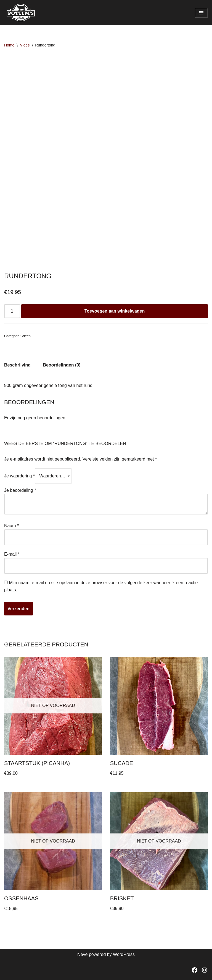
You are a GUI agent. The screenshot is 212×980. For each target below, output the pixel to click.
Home (9, 45)
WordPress (124, 954)
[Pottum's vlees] (21, 13)
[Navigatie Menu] (201, 13)
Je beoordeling (20, 490)
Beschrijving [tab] (17, 365)
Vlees (25, 45)
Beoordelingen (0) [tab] (62, 365)
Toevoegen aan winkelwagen (115, 311)
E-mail (12, 554)
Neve (82, 954)
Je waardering (19, 476)
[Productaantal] (12, 311)
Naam (11, 526)
